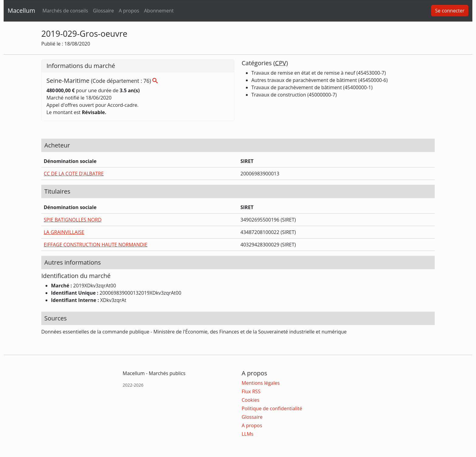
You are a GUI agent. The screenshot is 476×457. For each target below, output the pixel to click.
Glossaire (103, 11)
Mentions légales (261, 383)
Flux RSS (251, 391)
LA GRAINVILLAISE (64, 232)
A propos (129, 11)
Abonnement (159, 11)
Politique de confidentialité (272, 408)
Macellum (21, 10)
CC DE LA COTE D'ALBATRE (74, 174)
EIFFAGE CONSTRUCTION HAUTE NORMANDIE (96, 245)
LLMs (248, 434)
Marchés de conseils (65, 11)
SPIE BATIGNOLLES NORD (73, 220)
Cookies (250, 400)
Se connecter (450, 11)
